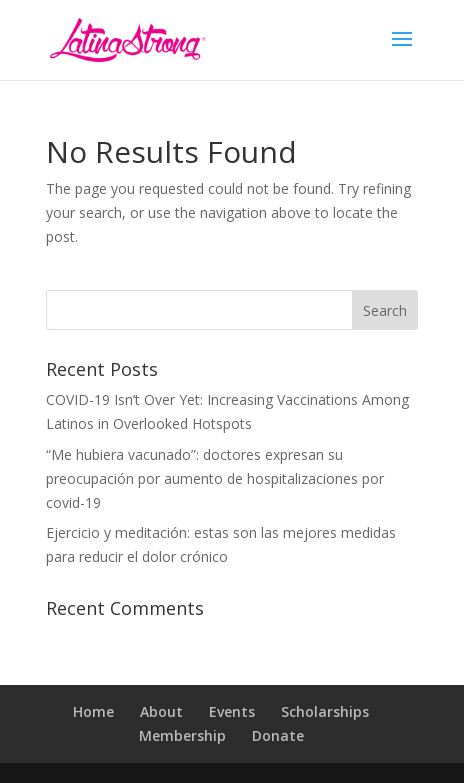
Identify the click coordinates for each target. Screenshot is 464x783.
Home (93, 711)
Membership (182, 735)
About (161, 711)
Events (232, 711)
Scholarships (325, 711)
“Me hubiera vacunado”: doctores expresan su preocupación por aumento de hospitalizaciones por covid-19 (215, 478)
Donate (278, 735)
